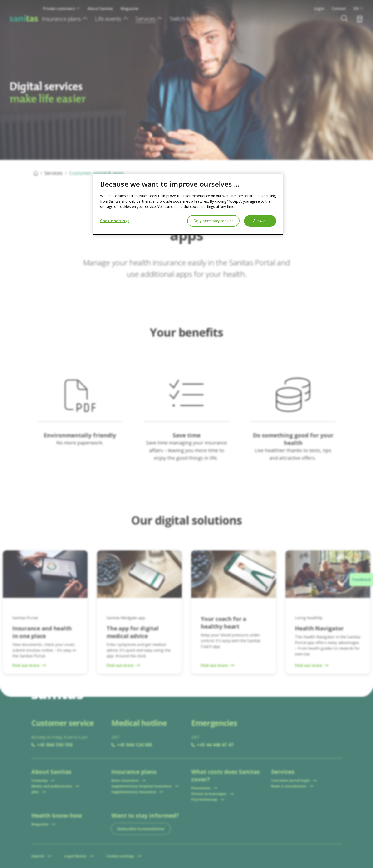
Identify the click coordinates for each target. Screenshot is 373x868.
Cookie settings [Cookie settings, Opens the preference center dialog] (115, 221)
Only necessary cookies (213, 221)
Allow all (260, 221)
